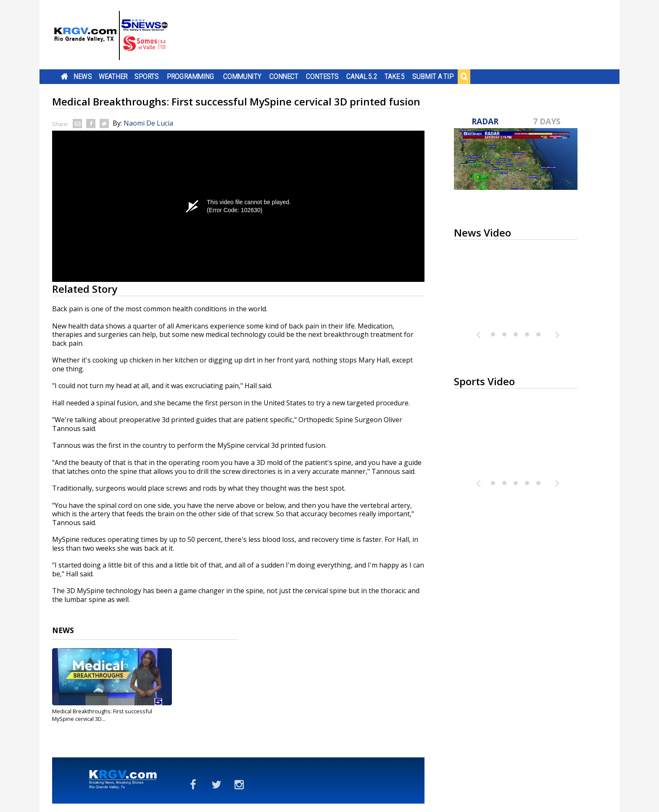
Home (65, 76)
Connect (284, 76)
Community (242, 76)
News (83, 76)
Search (464, 76)
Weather (113, 76)
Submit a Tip (433, 76)
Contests (322, 76)
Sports (147, 76)
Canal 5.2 (362, 76)
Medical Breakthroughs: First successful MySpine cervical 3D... (102, 715)
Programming (191, 76)
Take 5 (395, 76)
